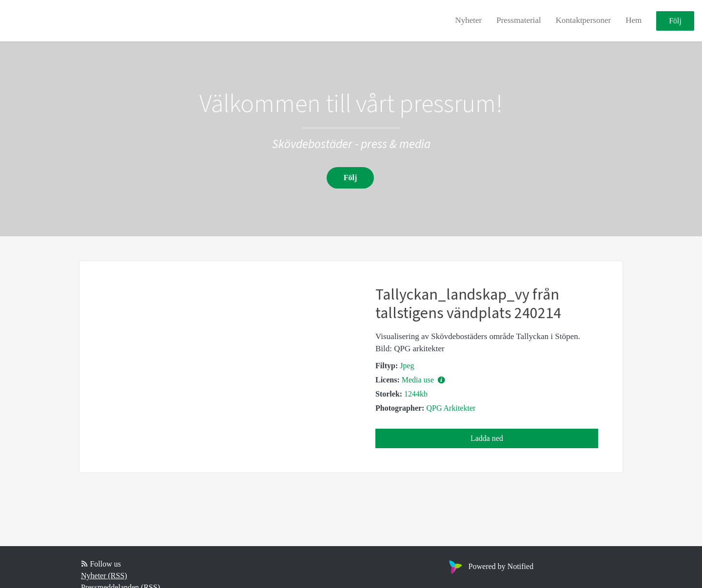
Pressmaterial (519, 20)
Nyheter (468, 20)
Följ (675, 21)
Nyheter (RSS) (104, 576)
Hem (634, 20)
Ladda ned (487, 438)
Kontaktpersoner (583, 20)
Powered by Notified (490, 566)
